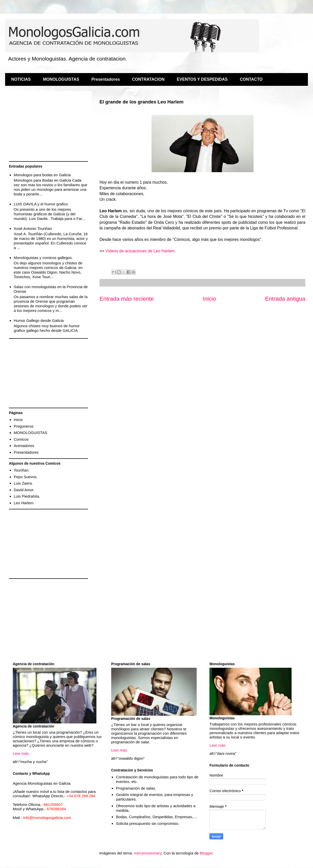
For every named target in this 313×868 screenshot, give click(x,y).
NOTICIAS (21, 79)
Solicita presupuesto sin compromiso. (147, 823)
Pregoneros (24, 426)
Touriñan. (22, 470)
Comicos (21, 439)
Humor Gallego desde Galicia (39, 320)
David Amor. (24, 490)
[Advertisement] (48, 127)
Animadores (24, 446)
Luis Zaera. (23, 483)
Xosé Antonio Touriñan (33, 228)
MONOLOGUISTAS (61, 79)
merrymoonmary (148, 853)
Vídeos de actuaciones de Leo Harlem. (141, 251)
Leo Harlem (24, 503)
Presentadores (105, 79)
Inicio (209, 299)
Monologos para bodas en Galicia (42, 175)
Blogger (206, 853)
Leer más (21, 753)
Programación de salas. (136, 788)
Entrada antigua (285, 299)
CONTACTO (251, 79)
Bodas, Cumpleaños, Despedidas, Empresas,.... (156, 817)
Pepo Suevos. (26, 477)
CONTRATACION (148, 79)
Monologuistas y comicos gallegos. (43, 258)
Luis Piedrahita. (27, 496)
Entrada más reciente (127, 299)
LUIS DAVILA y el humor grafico (41, 204)
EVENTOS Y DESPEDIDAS (202, 79)
